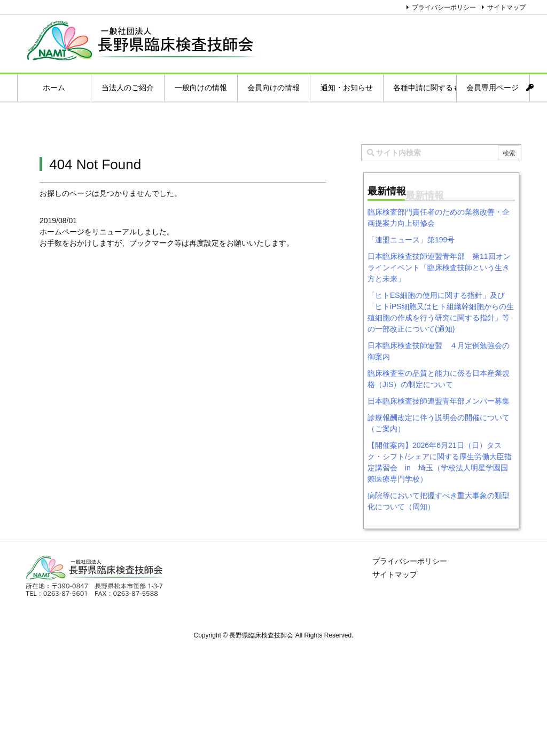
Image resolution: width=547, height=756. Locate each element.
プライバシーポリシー (444, 7)
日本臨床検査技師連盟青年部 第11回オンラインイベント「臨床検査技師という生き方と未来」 (439, 267)
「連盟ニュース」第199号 (411, 240)
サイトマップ (506, 7)
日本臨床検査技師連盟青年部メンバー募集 (439, 401)
